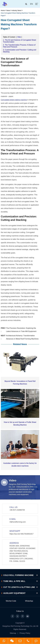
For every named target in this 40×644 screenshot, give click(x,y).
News (8, 10)
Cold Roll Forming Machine (21, 575)
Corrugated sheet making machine (14, 100)
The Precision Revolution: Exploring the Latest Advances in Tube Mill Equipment (21, 330)
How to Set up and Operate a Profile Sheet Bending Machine (20, 424)
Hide (19, 37)
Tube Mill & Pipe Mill (21, 581)
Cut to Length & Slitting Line (21, 587)
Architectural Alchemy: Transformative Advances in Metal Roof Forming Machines (22, 337)
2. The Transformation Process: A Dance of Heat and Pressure (19, 46)
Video (13, 480)
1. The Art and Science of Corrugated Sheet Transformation (20, 41)
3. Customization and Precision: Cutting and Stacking (20, 51)
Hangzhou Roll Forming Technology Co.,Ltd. (19, 626)
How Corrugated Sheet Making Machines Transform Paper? (18, 14)
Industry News (17, 10)
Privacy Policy (25, 633)
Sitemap (13, 633)
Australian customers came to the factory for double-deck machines (20, 465)
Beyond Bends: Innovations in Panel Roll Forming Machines (20, 383)
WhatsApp (29, 601)
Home (3, 10)
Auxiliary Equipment (21, 593)
